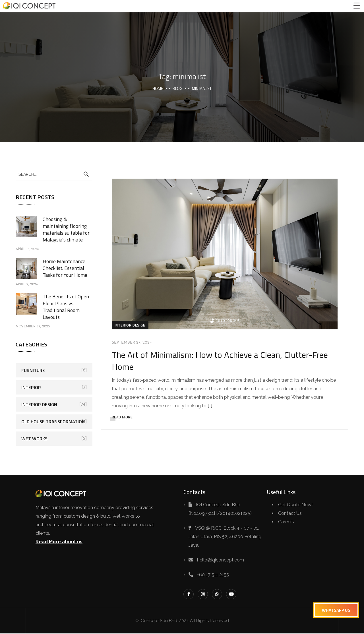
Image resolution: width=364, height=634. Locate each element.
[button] (336, 610)
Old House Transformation (53, 422)
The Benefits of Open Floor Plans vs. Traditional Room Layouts (66, 307)
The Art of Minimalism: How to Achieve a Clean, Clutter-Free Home (221, 360)
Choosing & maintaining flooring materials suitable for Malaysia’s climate (66, 229)
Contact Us (290, 514)
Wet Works (34, 439)
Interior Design (131, 325)
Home (158, 88)
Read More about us (59, 542)
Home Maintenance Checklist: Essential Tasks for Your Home (65, 268)
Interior (31, 387)
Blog (177, 88)
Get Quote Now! (295, 505)
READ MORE (123, 417)
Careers (286, 522)
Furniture (33, 370)
